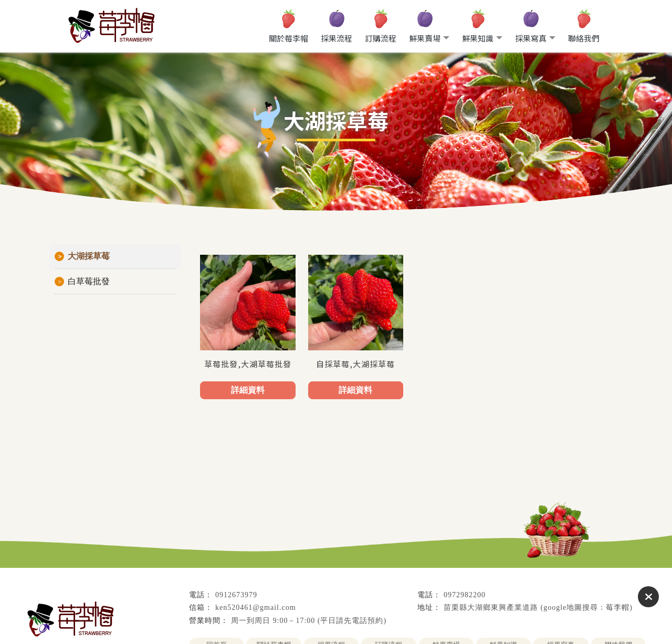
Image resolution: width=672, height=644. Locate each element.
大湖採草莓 (89, 256)
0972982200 (465, 595)
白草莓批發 (89, 281)
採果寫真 (531, 38)
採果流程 (337, 38)
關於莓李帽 (288, 38)
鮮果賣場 (425, 38)
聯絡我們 (584, 38)
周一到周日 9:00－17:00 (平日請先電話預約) (309, 621)
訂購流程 (381, 38)
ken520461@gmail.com (256, 607)
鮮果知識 (478, 38)
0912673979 (236, 595)
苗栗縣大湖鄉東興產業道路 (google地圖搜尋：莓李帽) (538, 607)
